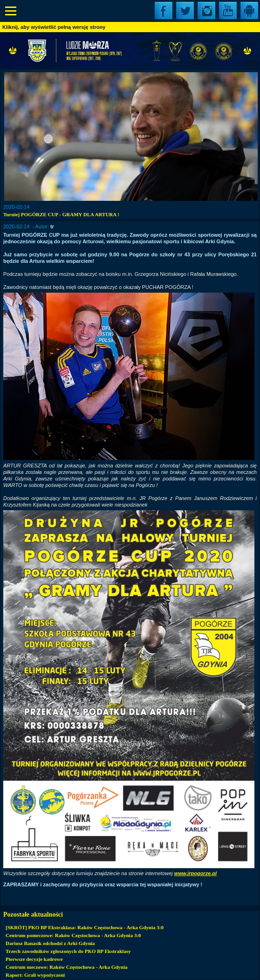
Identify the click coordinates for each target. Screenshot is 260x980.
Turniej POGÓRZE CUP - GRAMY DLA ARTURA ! (61, 214)
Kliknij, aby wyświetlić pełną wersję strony (54, 27)
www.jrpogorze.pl (195, 873)
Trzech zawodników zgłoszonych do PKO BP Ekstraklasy (68, 951)
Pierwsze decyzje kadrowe (34, 959)
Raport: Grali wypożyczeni (35, 975)
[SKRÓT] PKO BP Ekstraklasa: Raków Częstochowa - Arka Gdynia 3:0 (85, 927)
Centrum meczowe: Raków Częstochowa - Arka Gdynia (67, 967)
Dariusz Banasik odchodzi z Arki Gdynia (50, 943)
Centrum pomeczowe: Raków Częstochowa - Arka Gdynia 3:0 (73, 935)
